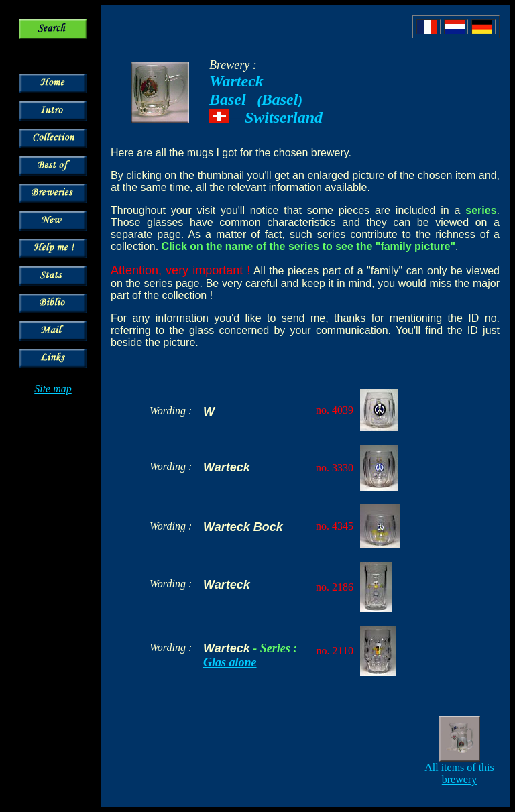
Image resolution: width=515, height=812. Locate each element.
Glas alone (230, 662)
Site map (53, 389)
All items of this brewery (459, 773)
